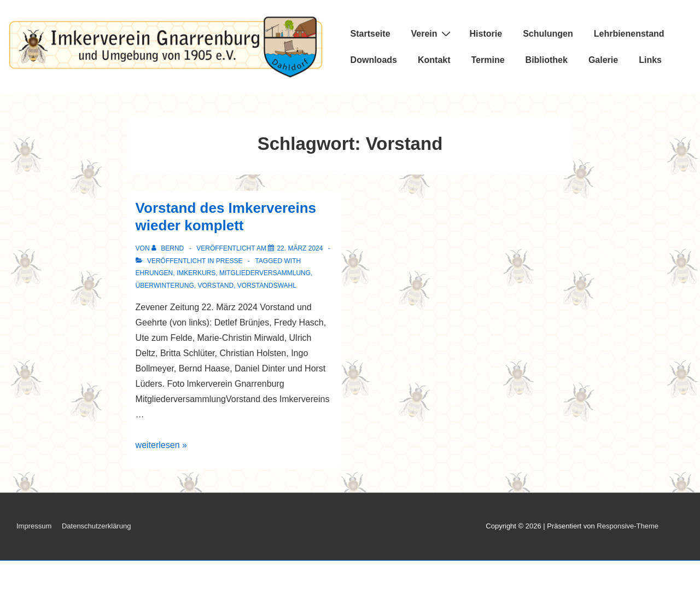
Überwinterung (165, 286)
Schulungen (548, 34)
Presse (229, 261)
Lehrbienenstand (629, 34)
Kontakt (434, 60)
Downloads (374, 60)
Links (650, 60)
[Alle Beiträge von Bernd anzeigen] (169, 248)
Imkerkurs (196, 273)
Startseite (371, 34)
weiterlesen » (161, 445)
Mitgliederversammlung (265, 273)
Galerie (603, 60)
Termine (488, 60)
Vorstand (215, 286)
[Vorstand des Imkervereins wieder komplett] (300, 248)
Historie (486, 34)
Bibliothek (547, 60)
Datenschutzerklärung (96, 526)
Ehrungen (154, 273)
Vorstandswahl (267, 286)
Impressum (34, 526)
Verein (432, 33)
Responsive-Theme (628, 526)
